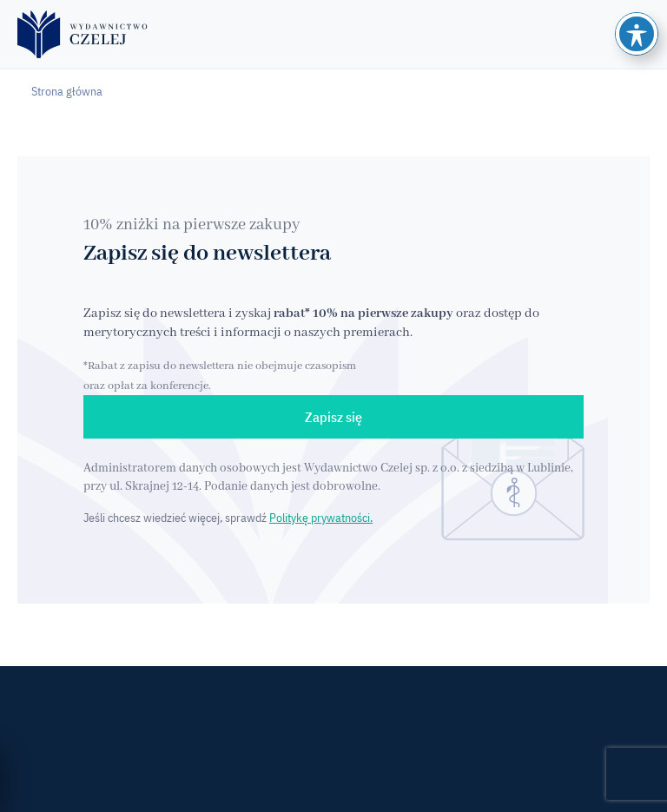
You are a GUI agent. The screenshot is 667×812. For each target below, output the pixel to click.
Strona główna (67, 91)
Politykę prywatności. (321, 518)
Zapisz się (333, 417)
